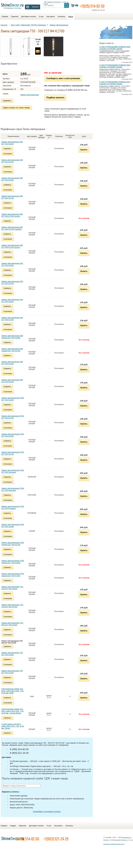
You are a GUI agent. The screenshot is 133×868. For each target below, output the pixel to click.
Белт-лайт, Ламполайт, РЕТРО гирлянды (29, 26)
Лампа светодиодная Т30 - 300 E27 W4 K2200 (14, 628)
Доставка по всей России (116, 34)
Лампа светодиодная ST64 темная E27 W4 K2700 (14, 578)
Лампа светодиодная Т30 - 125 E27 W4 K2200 (14, 591)
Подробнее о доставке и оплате (48, 815)
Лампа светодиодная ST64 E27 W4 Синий (14, 529)
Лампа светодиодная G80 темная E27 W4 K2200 (13, 340)
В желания (9, 157)
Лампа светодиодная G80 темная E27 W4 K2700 (13, 353)
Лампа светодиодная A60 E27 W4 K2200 (13, 183)
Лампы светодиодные (60, 26)
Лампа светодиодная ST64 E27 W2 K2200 (14, 403)
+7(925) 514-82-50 (102, 7)
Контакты (62, 16)
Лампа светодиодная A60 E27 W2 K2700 (13, 165)
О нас (41, 16)
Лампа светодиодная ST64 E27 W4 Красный (14, 493)
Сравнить (8, 102)
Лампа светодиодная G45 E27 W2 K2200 (13, 268)
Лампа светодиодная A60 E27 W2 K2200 (13, 147)
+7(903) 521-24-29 (72, 845)
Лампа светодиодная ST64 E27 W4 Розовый (14, 511)
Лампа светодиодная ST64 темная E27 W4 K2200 (14, 565)
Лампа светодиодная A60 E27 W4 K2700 (13, 201)
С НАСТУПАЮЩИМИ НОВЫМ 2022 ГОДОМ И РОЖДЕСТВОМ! (115, 86)
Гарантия (15, 16)
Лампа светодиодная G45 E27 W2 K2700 (13, 286)
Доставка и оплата (29, 16)
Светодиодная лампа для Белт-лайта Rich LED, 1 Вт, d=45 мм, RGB (14, 695)
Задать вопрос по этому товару (17, 108)
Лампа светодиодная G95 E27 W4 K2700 (13, 384)
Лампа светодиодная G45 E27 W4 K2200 (13, 304)
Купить (85, 153)
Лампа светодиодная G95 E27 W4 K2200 (13, 366)
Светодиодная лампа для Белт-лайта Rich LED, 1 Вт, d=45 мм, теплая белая (14, 715)
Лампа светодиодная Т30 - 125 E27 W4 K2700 (14, 609)
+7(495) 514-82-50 (42, 845)
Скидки (13, 832)
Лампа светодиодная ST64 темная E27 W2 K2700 (14, 547)
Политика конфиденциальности (114, 851)
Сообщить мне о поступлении (66, 80)
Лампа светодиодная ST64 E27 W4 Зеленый (14, 475)
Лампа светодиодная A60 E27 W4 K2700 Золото (13, 219)
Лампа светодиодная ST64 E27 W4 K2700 (14, 457)
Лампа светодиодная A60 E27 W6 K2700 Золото (13, 250)
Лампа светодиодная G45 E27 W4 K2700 (13, 322)
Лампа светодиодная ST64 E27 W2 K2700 (14, 421)
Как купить (51, 16)
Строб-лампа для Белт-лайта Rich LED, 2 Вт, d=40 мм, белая (14, 730)
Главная (5, 16)
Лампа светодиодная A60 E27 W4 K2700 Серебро (13, 232)
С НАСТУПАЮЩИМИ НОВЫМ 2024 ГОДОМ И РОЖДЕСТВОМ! (115, 67)
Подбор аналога (58, 101)
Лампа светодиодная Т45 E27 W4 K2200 (13, 657)
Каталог (5, 26)
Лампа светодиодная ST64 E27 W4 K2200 (14, 439)
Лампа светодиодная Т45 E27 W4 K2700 (13, 675)
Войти (71, 17)
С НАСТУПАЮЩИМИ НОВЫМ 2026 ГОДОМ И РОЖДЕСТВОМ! (115, 49)
